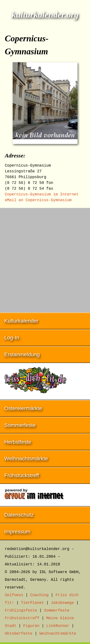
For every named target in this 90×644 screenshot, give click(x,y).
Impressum (17, 532)
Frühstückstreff (22, 475)
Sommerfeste (20, 425)
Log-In (12, 338)
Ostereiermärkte (23, 408)
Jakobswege (62, 603)
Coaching (39, 595)
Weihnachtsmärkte (26, 459)
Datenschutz (19, 515)
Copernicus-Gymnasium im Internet (42, 194)
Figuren (31, 626)
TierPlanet (32, 603)
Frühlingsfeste (21, 611)
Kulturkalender (21, 321)
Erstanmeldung (22, 354)
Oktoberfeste (19, 634)
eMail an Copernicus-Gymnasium (38, 200)
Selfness (14, 595)
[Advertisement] (45, 258)
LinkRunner (58, 626)
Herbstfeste (18, 442)
